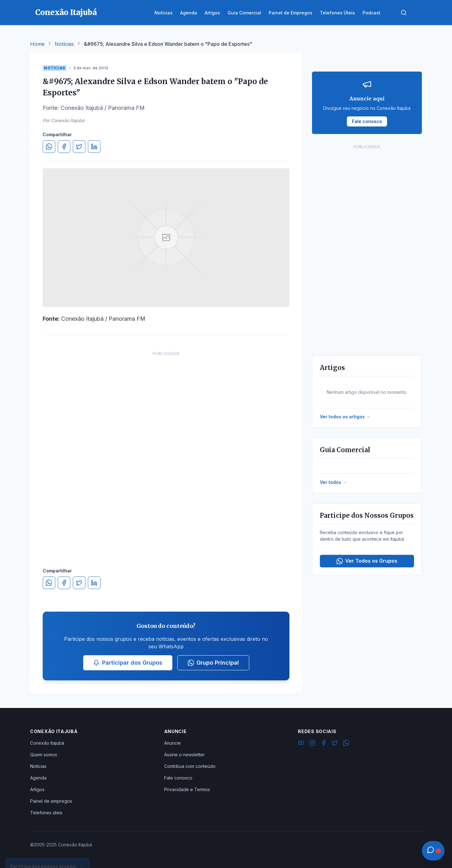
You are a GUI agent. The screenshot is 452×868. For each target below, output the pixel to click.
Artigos (37, 789)
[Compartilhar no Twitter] (79, 147)
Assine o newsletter (184, 755)
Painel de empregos (51, 801)
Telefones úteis (46, 813)
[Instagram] (312, 744)
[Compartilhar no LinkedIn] (94, 147)
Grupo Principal (213, 663)
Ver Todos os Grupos (367, 561)
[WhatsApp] (346, 744)
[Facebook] (324, 744)
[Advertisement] (166, 453)
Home (37, 44)
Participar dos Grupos (128, 663)
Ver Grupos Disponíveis (48, 853)
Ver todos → (333, 482)
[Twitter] (335, 744)
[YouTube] (301, 744)
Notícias (64, 44)
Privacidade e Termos (187, 789)
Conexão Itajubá (47, 743)
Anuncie (172, 743)
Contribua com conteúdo (190, 766)
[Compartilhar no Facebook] (64, 147)
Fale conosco (178, 778)
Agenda (38, 778)
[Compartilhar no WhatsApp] (49, 147)
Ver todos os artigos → (345, 417)
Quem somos (44, 755)
